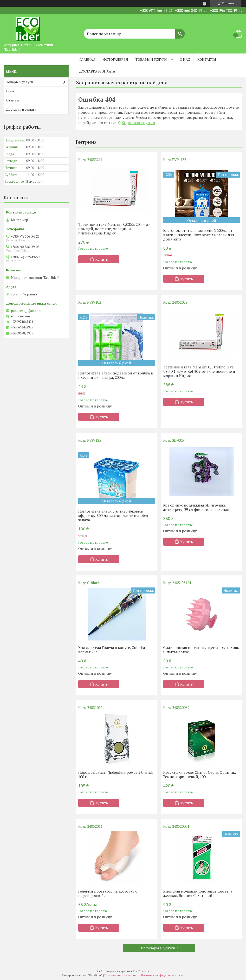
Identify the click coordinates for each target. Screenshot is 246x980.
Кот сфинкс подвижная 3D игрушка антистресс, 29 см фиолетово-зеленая (196, 507)
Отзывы (13, 100)
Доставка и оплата (97, 71)
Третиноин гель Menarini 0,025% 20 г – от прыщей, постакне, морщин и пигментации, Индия (114, 229)
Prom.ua (144, 971)
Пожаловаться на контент (122, 975)
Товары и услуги (151, 59)
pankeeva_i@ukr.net (26, 311)
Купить (102, 259)
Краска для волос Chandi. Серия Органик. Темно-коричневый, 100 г (199, 774)
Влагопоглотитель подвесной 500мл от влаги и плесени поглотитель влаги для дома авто (199, 235)
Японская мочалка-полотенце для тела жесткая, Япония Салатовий (198, 893)
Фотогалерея (116, 59)
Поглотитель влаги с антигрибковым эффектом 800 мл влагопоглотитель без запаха (113, 515)
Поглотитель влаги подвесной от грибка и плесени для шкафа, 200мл (116, 375)
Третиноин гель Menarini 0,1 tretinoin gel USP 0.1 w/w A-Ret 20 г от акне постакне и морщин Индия (199, 371)
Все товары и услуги (157, 948)
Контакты (207, 59)
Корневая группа (138, 123)
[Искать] (180, 31)
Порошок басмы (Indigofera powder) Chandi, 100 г (116, 774)
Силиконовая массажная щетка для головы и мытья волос (201, 650)
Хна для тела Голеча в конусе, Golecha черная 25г (112, 650)
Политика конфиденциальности (162, 975)
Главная (87, 59)
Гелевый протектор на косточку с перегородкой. (108, 893)
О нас (185, 59)
